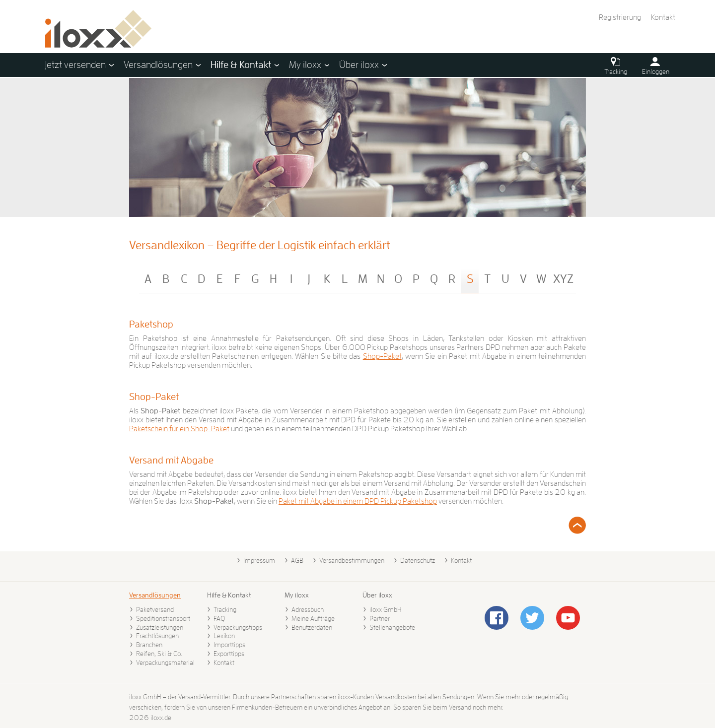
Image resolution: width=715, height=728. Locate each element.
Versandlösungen (155, 595)
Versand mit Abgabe (171, 460)
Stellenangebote (392, 627)
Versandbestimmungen (352, 560)
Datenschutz (418, 560)
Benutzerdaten (312, 627)
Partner (380, 618)
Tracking (225, 609)
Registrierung (620, 17)
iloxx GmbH (385, 609)
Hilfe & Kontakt (229, 595)
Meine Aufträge (313, 618)
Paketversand (155, 609)
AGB (297, 560)
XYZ (563, 279)
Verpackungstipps (238, 627)
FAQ (219, 618)
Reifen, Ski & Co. (159, 654)
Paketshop (151, 324)
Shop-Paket (382, 356)
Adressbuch (308, 609)
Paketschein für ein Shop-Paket (179, 429)
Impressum (259, 560)
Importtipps (229, 645)
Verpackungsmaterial (165, 662)
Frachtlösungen (157, 636)
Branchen (149, 645)
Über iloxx (377, 595)
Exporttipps (229, 654)
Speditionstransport (163, 618)
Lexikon (224, 636)
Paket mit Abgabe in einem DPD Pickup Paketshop (358, 501)
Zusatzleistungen (160, 627)
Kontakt (663, 17)
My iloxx (297, 595)
